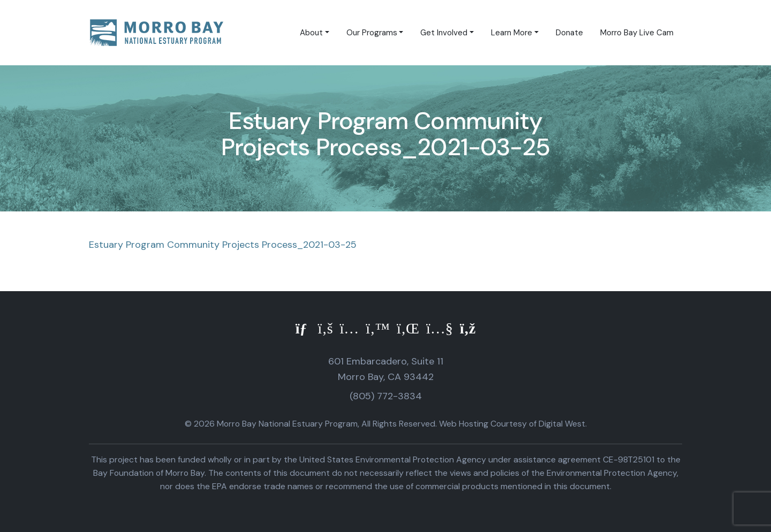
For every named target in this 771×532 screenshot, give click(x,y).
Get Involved (444, 33)
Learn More (512, 33)
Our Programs (372, 33)
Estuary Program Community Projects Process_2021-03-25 (223, 245)
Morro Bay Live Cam (637, 33)
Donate (569, 33)
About (311, 33)
